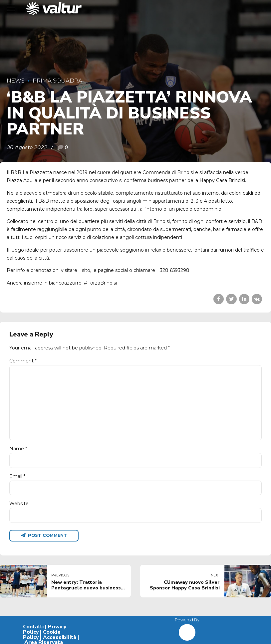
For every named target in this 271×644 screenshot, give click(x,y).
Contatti (33, 627)
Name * (18, 449)
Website (19, 504)
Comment (23, 361)
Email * (17, 476)
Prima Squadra (57, 81)
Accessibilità (60, 637)
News (16, 81)
